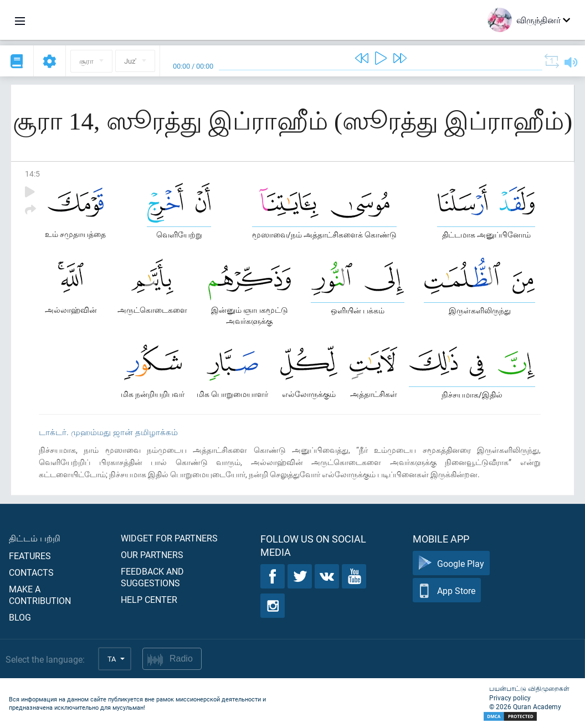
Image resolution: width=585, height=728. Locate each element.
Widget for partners (169, 538)
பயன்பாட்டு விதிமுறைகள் (529, 688)
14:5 (32, 174)
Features (30, 556)
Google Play (451, 563)
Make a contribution (40, 595)
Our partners (152, 554)
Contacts (31, 572)
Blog (20, 617)
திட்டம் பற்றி (35, 538)
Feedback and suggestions (152, 577)
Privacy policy (510, 698)
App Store (447, 590)
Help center (149, 599)
